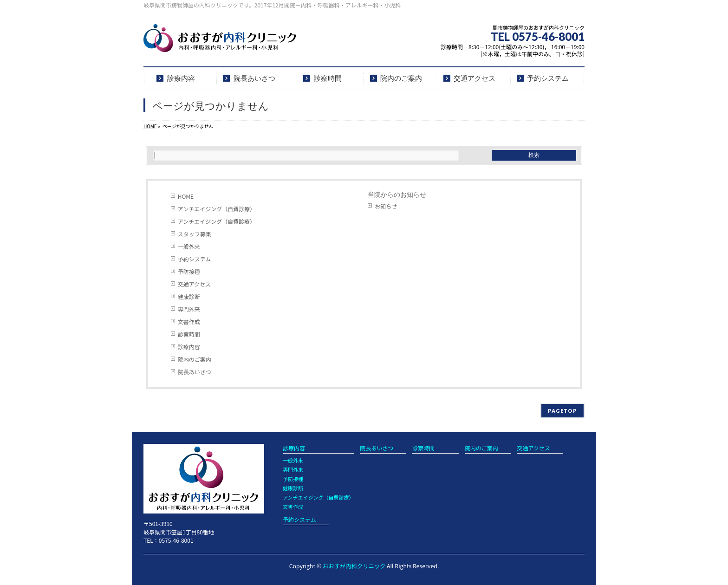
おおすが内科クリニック (354, 566)
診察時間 (189, 334)
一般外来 (189, 246)
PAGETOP (562, 411)
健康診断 (189, 296)
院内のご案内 (195, 359)
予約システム (195, 259)
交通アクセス (194, 284)
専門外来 (189, 309)
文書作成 (189, 322)
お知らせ (386, 206)
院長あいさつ (195, 372)
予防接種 (189, 271)
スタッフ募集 (195, 234)
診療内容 (189, 347)
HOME (186, 196)
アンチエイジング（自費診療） (217, 209)
